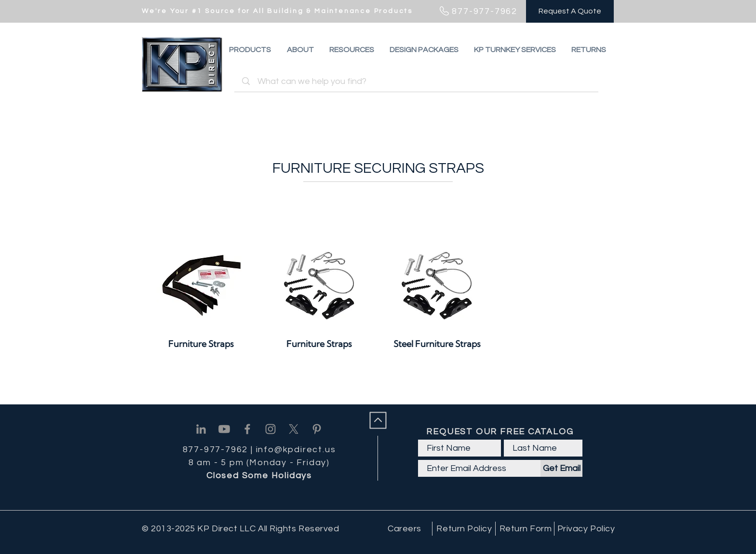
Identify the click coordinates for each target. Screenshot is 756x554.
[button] (589, 50)
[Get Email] (561, 468)
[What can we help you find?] (418, 81)
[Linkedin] (201, 429)
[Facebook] (247, 429)
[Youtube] (224, 429)
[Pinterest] (317, 429)
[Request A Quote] (570, 11)
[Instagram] (270, 429)
